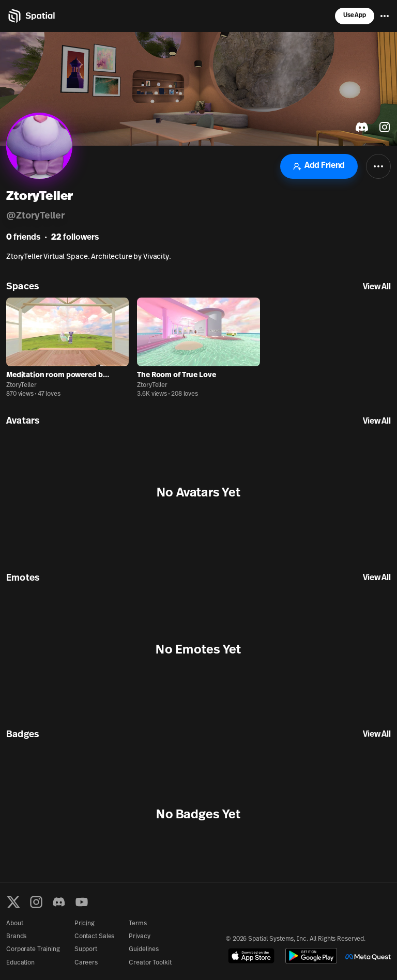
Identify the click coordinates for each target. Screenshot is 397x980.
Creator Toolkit (150, 963)
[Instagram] (36, 902)
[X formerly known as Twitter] (13, 902)
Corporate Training (33, 950)
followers (75, 238)
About (14, 924)
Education (20, 963)
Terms (138, 924)
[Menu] (385, 16)
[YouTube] (82, 902)
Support (86, 950)
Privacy (139, 937)
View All (377, 287)
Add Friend (319, 166)
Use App (355, 15)
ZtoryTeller (21, 385)
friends (23, 238)
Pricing (85, 924)
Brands (16, 937)
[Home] (31, 16)
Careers (86, 963)
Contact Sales (94, 937)
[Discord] (59, 902)
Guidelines (144, 950)
